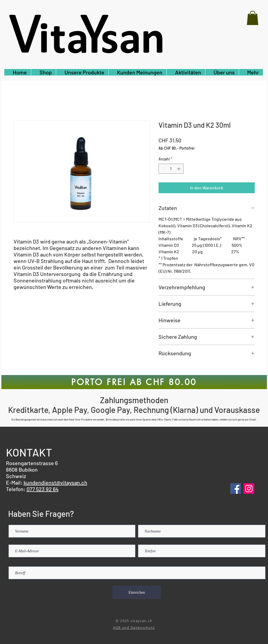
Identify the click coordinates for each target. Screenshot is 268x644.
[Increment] (179, 169)
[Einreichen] (137, 592)
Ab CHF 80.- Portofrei (177, 148)
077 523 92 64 (43, 489)
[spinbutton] (171, 169)
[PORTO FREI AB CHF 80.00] (134, 382)
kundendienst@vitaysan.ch (55, 482)
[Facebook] (236, 489)
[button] (253, 18)
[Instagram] (249, 489)
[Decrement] (163, 169)
